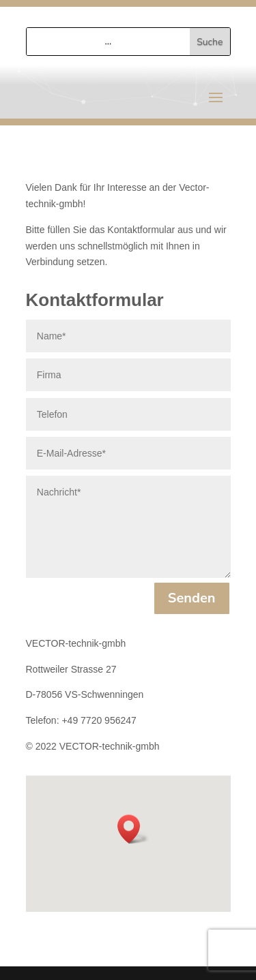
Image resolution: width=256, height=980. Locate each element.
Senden (192, 598)
